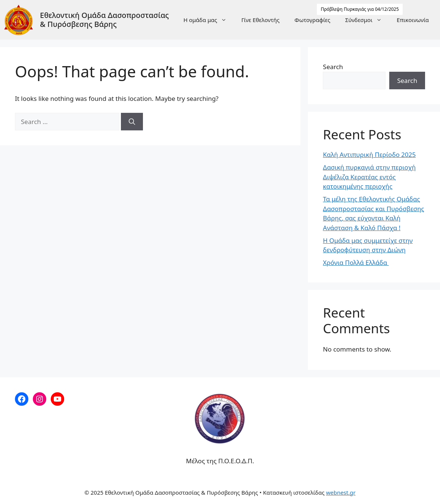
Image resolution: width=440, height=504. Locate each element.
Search (333, 67)
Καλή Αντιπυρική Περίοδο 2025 (369, 154)
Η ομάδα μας (208, 20)
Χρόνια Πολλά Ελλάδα (356, 262)
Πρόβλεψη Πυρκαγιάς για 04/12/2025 (360, 9)
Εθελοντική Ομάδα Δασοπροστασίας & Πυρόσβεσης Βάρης (104, 20)
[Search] (132, 122)
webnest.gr (341, 492)
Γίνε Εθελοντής (260, 20)
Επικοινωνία (413, 20)
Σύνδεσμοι (367, 20)
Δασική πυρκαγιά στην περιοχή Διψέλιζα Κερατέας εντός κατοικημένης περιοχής (369, 177)
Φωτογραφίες (312, 20)
